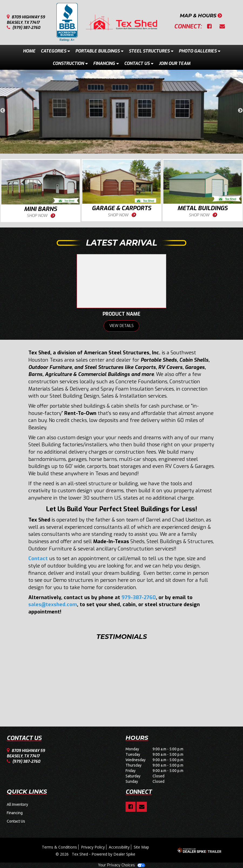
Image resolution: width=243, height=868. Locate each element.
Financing (106, 63)
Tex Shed (80, 854)
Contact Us (139, 63)
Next (240, 111)
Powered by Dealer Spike (113, 854)
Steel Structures (151, 51)
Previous (3, 111)
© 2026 (64, 854)
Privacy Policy (93, 847)
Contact (38, 558)
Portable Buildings (99, 51)
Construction (70, 63)
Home (29, 51)
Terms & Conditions (59, 847)
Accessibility (119, 847)
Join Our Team (175, 63)
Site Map (141, 847)
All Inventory (17, 804)
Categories (55, 51)
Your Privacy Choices (122, 865)
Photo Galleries (200, 51)
